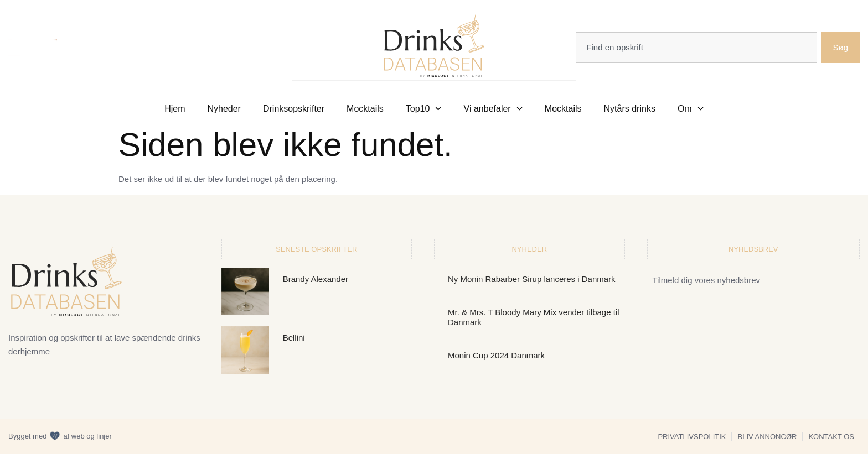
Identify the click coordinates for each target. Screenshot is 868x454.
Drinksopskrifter (294, 108)
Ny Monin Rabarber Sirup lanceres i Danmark (532, 278)
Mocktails (365, 108)
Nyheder (224, 108)
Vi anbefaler (493, 108)
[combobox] (696, 47)
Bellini (294, 337)
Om (691, 108)
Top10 (424, 108)
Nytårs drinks (630, 108)
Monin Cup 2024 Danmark (496, 355)
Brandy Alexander (316, 278)
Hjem (175, 108)
